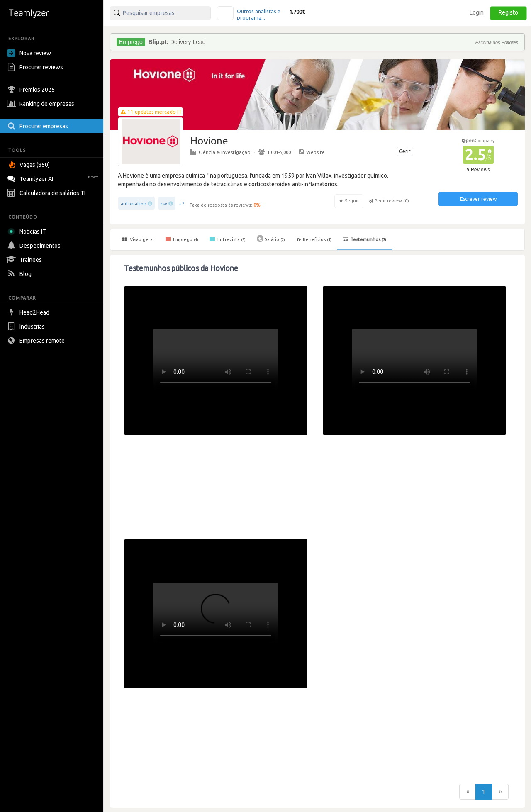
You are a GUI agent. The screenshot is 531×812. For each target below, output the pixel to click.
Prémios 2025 (32, 90)
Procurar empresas (39, 126)
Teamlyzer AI (54, 178)
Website (312, 152)
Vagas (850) (29, 165)
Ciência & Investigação (220, 152)
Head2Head (29, 312)
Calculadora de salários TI (47, 193)
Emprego (182, 239)
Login (477, 12)
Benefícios (314, 239)
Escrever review (478, 199)
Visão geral (138, 239)
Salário (271, 239)
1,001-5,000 (275, 152)
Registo (508, 12)
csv (164, 204)
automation (134, 204)
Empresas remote (37, 341)
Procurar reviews (36, 67)
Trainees (26, 260)
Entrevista (228, 239)
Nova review (29, 53)
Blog (20, 274)
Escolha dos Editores (497, 42)
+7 (182, 204)
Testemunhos (365, 239)
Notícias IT (28, 232)
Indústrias (27, 327)
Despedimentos (35, 246)
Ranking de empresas (42, 104)
